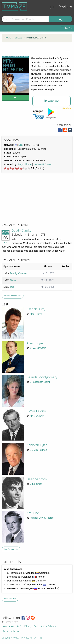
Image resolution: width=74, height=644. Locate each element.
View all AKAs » (10, 599)
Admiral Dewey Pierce (42, 518)
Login (51, 7)
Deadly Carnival (22, 230)
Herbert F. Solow (43, 164)
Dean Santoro (37, 479)
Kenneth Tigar (37, 445)
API (19, 626)
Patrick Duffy (36, 309)
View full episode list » (12, 296)
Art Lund (33, 513)
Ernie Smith (36, 484)
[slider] (17, 168)
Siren (13, 280)
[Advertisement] (26, 201)
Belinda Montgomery (42, 377)
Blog (27, 626)
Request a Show (45, 626)
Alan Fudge (35, 343)
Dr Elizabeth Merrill (40, 382)
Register (65, 7)
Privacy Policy (29, 638)
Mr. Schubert (37, 416)
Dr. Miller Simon (38, 450)
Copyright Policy (10, 638)
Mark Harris (36, 314)
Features (8, 626)
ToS (40, 638)
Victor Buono (36, 411)
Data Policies (11, 631)
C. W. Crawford (38, 348)
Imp (12, 287)
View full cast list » (11, 549)
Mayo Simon (25, 164)
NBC (21, 145)
